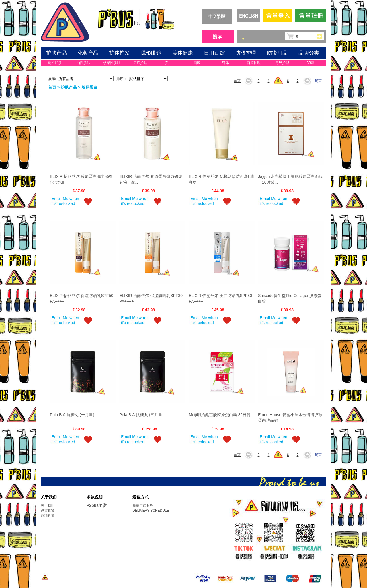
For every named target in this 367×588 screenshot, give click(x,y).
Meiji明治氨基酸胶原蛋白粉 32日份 (220, 415)
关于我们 (48, 505)
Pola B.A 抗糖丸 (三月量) (141, 415)
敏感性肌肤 (112, 63)
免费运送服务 (143, 505)
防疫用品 (277, 53)
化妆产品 (88, 53)
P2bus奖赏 (97, 505)
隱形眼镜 (151, 53)
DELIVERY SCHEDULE (151, 511)
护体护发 (120, 53)
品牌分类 (309, 53)
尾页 (318, 81)
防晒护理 (246, 53)
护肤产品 (56, 53)
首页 (237, 81)
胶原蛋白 (89, 87)
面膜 (197, 63)
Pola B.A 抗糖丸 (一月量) (72, 415)
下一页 (309, 81)
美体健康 (183, 53)
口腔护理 (254, 63)
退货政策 (48, 511)
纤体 (225, 63)
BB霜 (310, 63)
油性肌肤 (83, 63)
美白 (169, 63)
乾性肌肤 (55, 63)
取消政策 (48, 516)
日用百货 (214, 53)
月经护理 (282, 63)
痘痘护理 (140, 63)
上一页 (250, 81)
